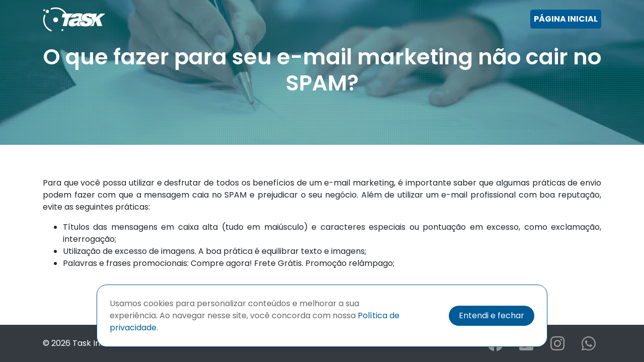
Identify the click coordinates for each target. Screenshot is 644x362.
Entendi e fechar (492, 315)
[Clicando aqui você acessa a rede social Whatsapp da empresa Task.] (589, 347)
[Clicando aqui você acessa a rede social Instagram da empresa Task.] (557, 347)
